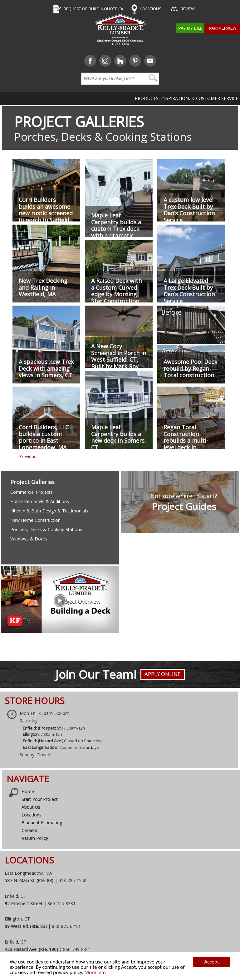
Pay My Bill (190, 28)
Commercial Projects (32, 492)
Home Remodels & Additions (40, 501)
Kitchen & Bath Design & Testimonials (49, 511)
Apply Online (163, 674)
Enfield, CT (15, 896)
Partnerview (223, 28)
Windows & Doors (29, 539)
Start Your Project (40, 799)
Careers (29, 830)
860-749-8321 (77, 949)
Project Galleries (79, 122)
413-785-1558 (72, 880)
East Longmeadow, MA (28, 873)
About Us (31, 807)
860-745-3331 (61, 904)
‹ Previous (27, 456)
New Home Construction (35, 520)
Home (28, 791)
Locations (32, 815)
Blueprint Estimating (42, 823)
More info (95, 972)
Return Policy (35, 838)
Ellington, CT (17, 919)
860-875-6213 (66, 926)
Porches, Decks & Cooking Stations (46, 529)
